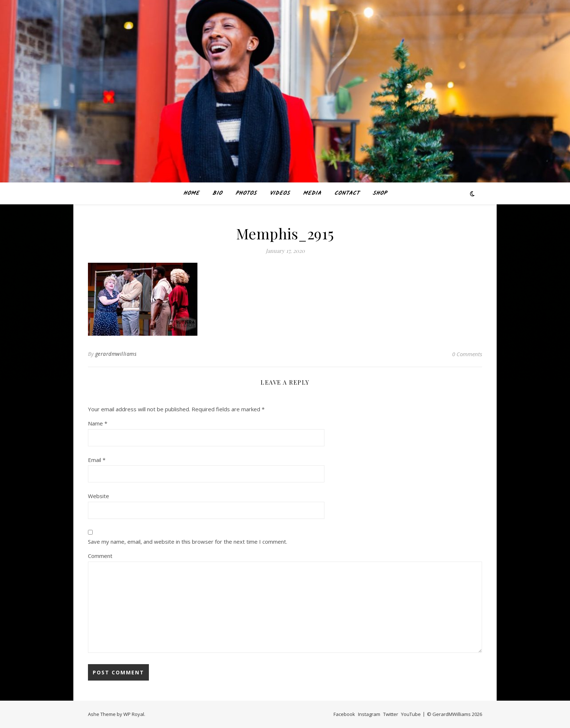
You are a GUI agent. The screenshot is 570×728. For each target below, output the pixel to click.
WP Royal (134, 714)
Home (191, 193)
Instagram (369, 714)
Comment (100, 556)
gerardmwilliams (116, 354)
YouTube (411, 714)
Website (99, 496)
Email (97, 460)
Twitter (391, 714)
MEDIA (312, 193)
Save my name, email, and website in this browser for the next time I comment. (188, 542)
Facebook (344, 714)
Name (98, 423)
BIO (217, 193)
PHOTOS (246, 193)
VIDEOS (280, 193)
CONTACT (347, 193)
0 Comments (467, 354)
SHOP (380, 193)
